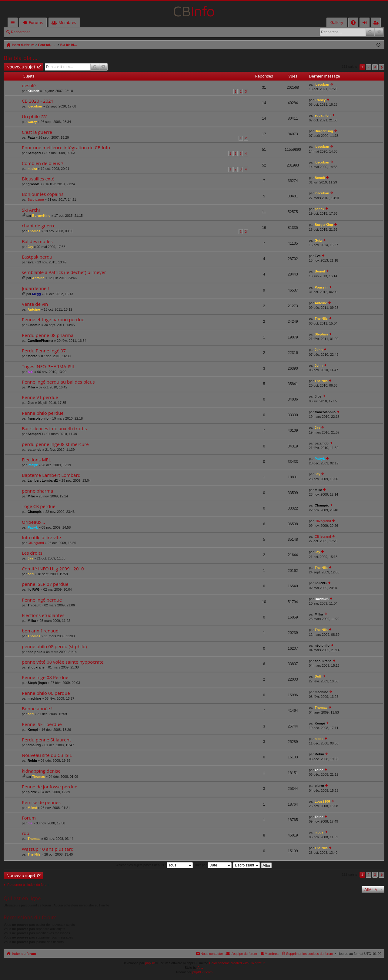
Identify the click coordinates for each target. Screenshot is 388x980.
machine (34, 698)
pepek (319, 209)
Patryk (33, 465)
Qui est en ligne (22, 898)
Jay (30, 247)
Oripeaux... (33, 522)
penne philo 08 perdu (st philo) (54, 647)
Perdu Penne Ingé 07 (44, 351)
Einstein (34, 325)
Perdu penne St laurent (46, 740)
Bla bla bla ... (20, 58)
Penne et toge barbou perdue (53, 320)
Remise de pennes (41, 802)
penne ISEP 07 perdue (45, 584)
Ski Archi (31, 210)
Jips (31, 403)
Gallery (337, 22)
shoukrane (36, 667)
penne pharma (37, 491)
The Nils (321, 318)
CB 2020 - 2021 (38, 101)
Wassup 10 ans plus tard (48, 849)
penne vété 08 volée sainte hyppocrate (63, 662)
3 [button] (375, 67)
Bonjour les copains (43, 194)
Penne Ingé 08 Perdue (45, 677)
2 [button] (369, 67)
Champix (35, 512)
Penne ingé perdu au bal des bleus (58, 382)
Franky (320, 100)
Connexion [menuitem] (366, 23)
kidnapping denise (41, 771)
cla (30, 823)
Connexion (47, 32)
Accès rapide (14, 23)
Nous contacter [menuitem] (212, 954)
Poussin (321, 287)
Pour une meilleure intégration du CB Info (66, 148)
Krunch (33, 91)
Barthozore (36, 200)
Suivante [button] (381, 67)
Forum (29, 818)
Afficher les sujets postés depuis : (155, 865)
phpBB (150, 963)
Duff (318, 676)
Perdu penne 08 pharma (48, 335)
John (319, 350)
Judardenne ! (35, 288)
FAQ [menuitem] (355, 23)
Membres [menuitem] (272, 954)
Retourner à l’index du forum (28, 885)
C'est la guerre (37, 132)
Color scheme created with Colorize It (237, 963)
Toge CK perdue (39, 506)
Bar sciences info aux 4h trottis (54, 429)
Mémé (32, 808)
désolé (29, 86)
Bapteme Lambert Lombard (51, 475)
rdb (26, 833)
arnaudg (34, 745)
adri (31, 574)
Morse (32, 356)
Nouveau (21, 67)
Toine (319, 770)
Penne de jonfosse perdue (50, 787)
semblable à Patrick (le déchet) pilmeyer (64, 272)
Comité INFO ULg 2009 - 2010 (53, 569)
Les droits (32, 553)
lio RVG (34, 589)
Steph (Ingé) (37, 683)
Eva (31, 262)
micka (32, 169)
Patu (31, 137)
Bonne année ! (37, 709)
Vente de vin (35, 304)
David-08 (322, 599)
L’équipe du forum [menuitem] (244, 954)
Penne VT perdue (40, 397)
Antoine (38, 278)
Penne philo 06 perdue (46, 693)
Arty (200, 968)
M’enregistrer (75, 32)
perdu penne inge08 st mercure (55, 444)
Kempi (33, 730)
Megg (37, 294)
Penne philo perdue (43, 413)
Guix (318, 240)
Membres (67, 22)
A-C (31, 372)
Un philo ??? (34, 116)
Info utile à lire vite (41, 538)
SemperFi (35, 153)
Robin (32, 761)
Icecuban (322, 84)
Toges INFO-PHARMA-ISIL (48, 366)
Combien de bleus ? (42, 163)
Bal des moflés (37, 241)
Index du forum (24, 954)
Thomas (34, 231)
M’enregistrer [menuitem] (377, 23)
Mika (31, 387)
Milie (31, 496)
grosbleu (35, 184)
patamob (35, 450)
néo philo (35, 652)
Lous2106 (322, 801)
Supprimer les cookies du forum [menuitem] (310, 954)
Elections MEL (36, 460)
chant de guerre (39, 226)
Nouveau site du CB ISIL (47, 755)
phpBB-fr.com (203, 972)
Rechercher (20, 32)
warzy (32, 122)
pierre (32, 792)
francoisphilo (38, 418)
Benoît (320, 178)
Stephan (321, 334)
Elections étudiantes (43, 615)
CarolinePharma (40, 341)
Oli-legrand (323, 521)
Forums (36, 22)
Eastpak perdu (37, 257)
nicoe (319, 739)
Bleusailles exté (38, 179)
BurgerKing (324, 131)
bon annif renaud (40, 631)
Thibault (34, 605)
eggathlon (323, 115)
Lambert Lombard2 (43, 480)
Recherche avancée (379, 32)
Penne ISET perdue (42, 724)
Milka (32, 621)
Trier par (213, 865)
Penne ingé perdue (42, 600)
